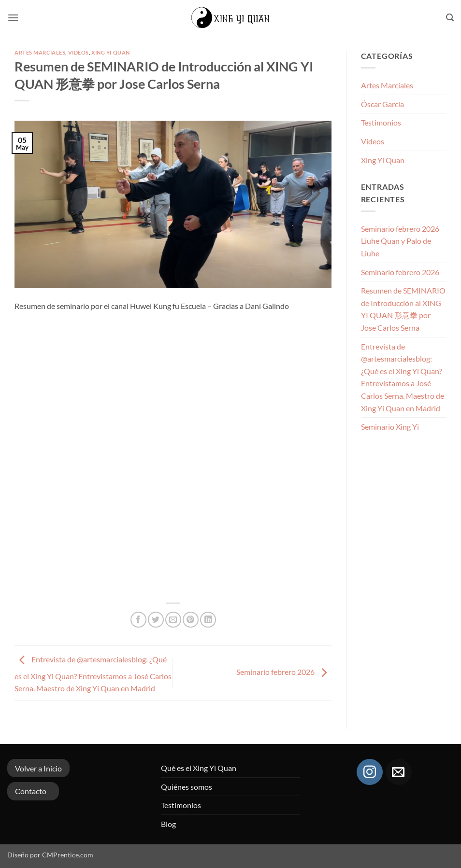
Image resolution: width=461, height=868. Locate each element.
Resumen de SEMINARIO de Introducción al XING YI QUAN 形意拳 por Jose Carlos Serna (403, 309)
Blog (168, 824)
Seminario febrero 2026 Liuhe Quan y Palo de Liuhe (400, 241)
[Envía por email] (173, 620)
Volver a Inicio (38, 768)
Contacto (31, 791)
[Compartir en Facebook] (138, 620)
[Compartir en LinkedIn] (208, 620)
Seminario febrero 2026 (284, 672)
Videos (79, 52)
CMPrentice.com (68, 855)
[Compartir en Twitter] (156, 620)
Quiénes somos (187, 787)
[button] (13, 18)
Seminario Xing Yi (390, 427)
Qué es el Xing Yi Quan (199, 768)
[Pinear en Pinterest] (191, 620)
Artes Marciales (40, 52)
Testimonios (381, 122)
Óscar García (382, 104)
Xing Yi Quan (111, 52)
